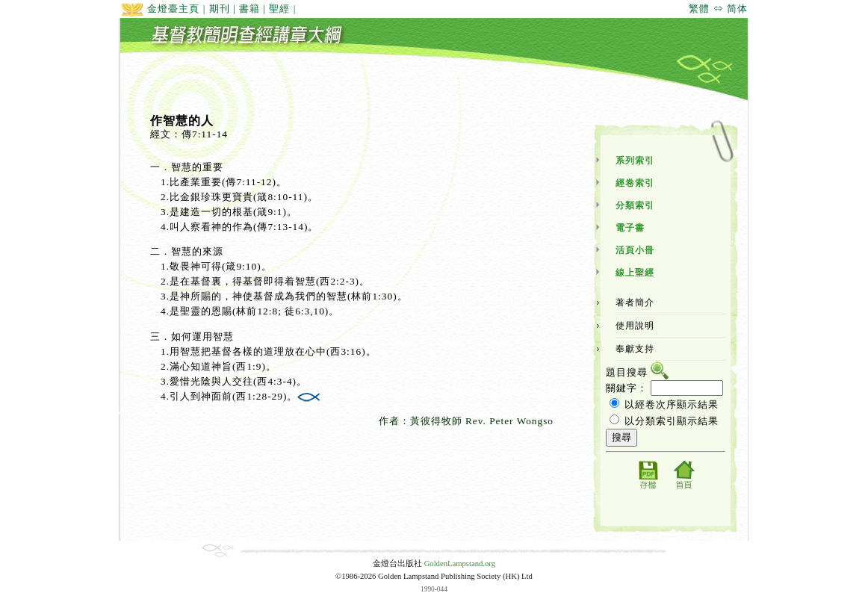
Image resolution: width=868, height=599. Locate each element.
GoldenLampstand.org (460, 564)
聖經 (279, 9)
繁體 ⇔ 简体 (718, 9)
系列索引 (635, 161)
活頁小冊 (635, 250)
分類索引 (635, 205)
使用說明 (635, 326)
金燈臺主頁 (160, 9)
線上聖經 (635, 273)
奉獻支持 (635, 349)
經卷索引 (635, 183)
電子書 (630, 228)
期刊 (220, 9)
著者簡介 (635, 302)
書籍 (249, 9)
